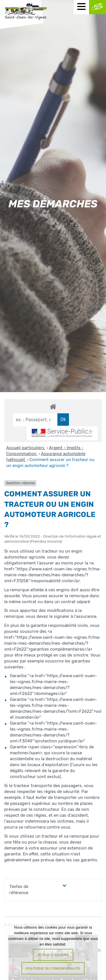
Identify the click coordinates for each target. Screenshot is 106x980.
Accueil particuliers (26, 448)
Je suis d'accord (53, 955)
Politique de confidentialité (53, 968)
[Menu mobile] (81, 7)
